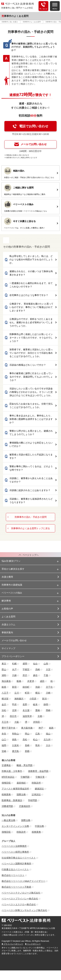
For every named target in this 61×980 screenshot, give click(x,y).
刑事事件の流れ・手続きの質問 (31, 517)
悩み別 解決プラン (11, 561)
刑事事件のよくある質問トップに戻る (31, 528)
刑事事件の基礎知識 (12, 585)
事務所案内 (7, 632)
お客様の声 (7, 609)
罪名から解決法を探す (13, 569)
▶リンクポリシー (33, 944)
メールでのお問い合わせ (14, 640)
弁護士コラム (8, 625)
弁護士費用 (7, 577)
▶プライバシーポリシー (12, 944)
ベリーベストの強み (12, 593)
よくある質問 (8, 617)
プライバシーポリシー (13, 656)
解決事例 (6, 601)
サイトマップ (8, 648)
